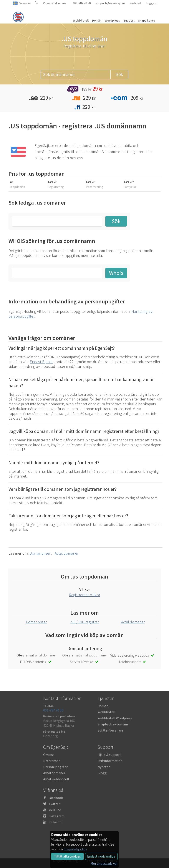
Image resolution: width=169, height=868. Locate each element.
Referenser (51, 761)
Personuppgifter (55, 767)
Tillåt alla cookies (67, 856)
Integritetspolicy (75, 849)
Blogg (102, 773)
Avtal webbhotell (56, 779)
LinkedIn (55, 822)
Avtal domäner (67, 553)
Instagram (57, 816)
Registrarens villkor (85, 595)
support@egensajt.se (110, 3)
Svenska (25, 3)
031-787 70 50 (82, 3)
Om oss (49, 755)
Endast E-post (41, 362)
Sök (119, 74)
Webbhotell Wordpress (115, 718)
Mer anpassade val (104, 863)
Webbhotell (106, 712)
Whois (116, 273)
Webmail (135, 3)
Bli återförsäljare (110, 730)
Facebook (56, 798)
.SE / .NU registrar (85, 622)
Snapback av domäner (114, 724)
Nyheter (104, 767)
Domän (103, 706)
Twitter (54, 804)
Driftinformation (110, 761)
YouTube (55, 810)
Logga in (152, 3)
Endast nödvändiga (101, 856)
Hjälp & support (109, 755)
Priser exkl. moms (55, 3)
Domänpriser (40, 553)
